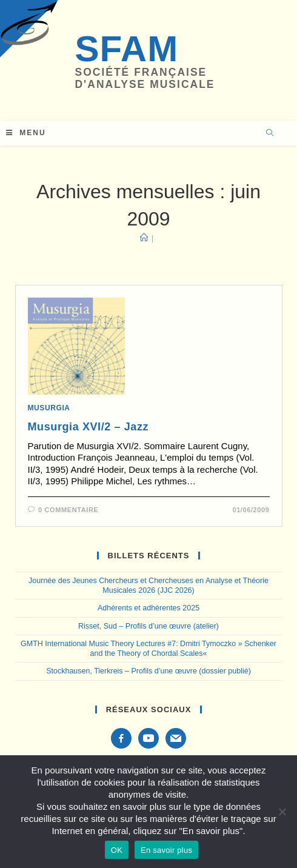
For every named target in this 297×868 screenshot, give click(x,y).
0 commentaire (68, 510)
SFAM (126, 49)
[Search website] (270, 134)
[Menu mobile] (26, 133)
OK (117, 850)
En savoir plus (166, 850)
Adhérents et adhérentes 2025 (148, 608)
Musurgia (49, 408)
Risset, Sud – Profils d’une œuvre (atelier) (148, 626)
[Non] (282, 812)
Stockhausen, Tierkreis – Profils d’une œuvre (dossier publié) (148, 671)
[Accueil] (144, 238)
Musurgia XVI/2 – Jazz (88, 427)
